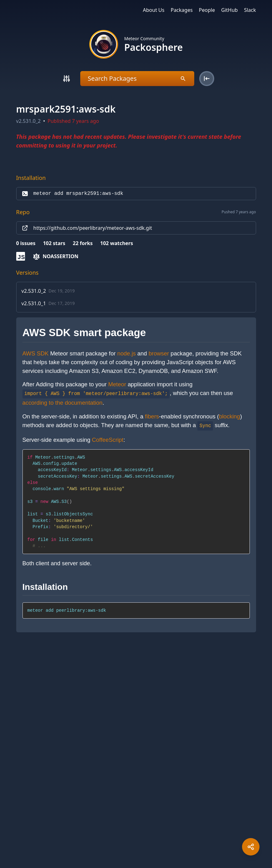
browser (159, 353)
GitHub (229, 10)
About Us (154, 10)
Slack (250, 10)
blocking (229, 416)
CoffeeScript (108, 440)
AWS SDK (36, 353)
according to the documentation (63, 403)
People (207, 10)
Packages (181, 10)
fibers (152, 416)
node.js (126, 353)
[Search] (67, 79)
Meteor (117, 384)
